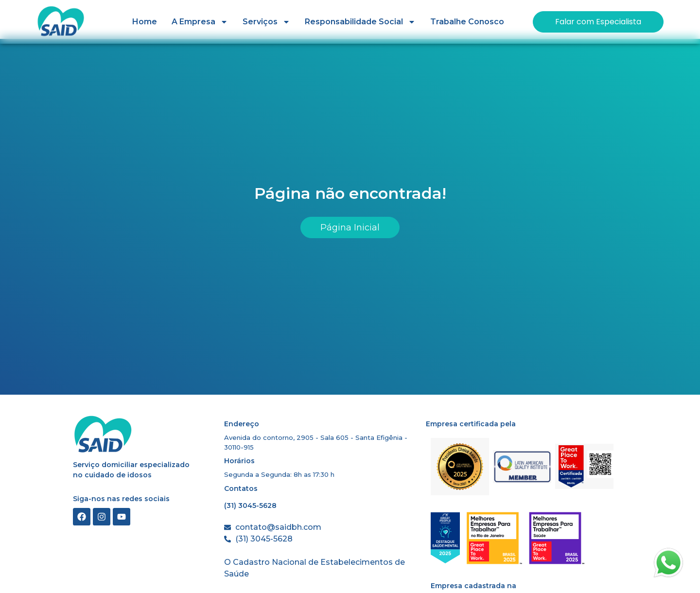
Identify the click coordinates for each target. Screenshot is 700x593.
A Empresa (200, 22)
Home (145, 22)
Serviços (266, 22)
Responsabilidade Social (360, 22)
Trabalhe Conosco (467, 22)
